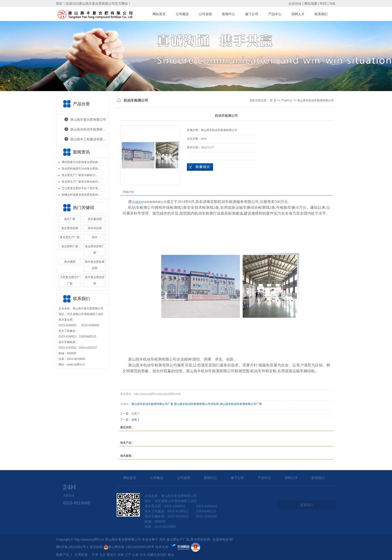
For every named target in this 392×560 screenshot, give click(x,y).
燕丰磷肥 (70, 262)
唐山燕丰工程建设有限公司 (89, 139)
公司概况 (182, 14)
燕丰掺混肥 (95, 219)
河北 (143, 555)
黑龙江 (112, 555)
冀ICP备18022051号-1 (72, 547)
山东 (135, 555)
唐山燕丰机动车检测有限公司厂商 (241, 404)
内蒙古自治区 (157, 555)
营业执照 (97, 547)
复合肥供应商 (70, 228)
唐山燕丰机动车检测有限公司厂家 (152, 404)
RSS (323, 4)
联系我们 (321, 14)
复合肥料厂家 (70, 246)
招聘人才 (298, 14)
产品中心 (275, 14)
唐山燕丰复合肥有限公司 (88, 120)
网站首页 (159, 14)
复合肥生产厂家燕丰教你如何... (81, 182)
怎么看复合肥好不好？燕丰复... (81, 188)
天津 (95, 555)
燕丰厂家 (70, 219)
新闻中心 (228, 14)
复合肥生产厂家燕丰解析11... (80, 175)
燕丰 (95, 237)
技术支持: (173, 547)
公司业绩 (205, 14)
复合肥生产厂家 (70, 237)
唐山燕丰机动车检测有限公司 (89, 129)
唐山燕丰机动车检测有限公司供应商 (196, 404)
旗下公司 (252, 14)
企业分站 (295, 4)
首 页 (273, 100)
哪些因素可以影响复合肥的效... (81, 162)
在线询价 (200, 167)
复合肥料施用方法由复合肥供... (81, 169)
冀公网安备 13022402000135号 (129, 547)
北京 (102, 555)
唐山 (171, 555)
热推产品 (63, 555)
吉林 (121, 555)
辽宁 (128, 555)
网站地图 (311, 4)
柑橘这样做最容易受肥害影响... (81, 195)
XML (333, 4)
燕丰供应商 (95, 228)
